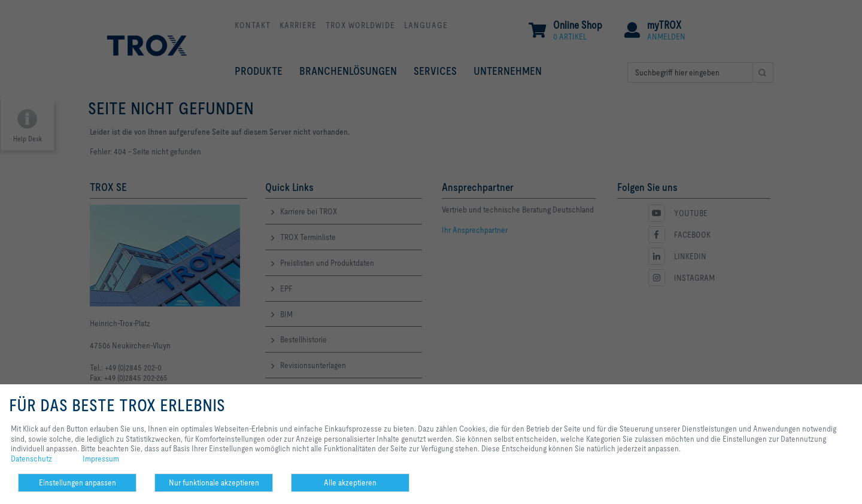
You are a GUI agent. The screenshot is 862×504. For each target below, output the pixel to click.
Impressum (101, 459)
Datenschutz (31, 459)
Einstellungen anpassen (78, 482)
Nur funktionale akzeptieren (214, 482)
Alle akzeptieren (350, 482)
